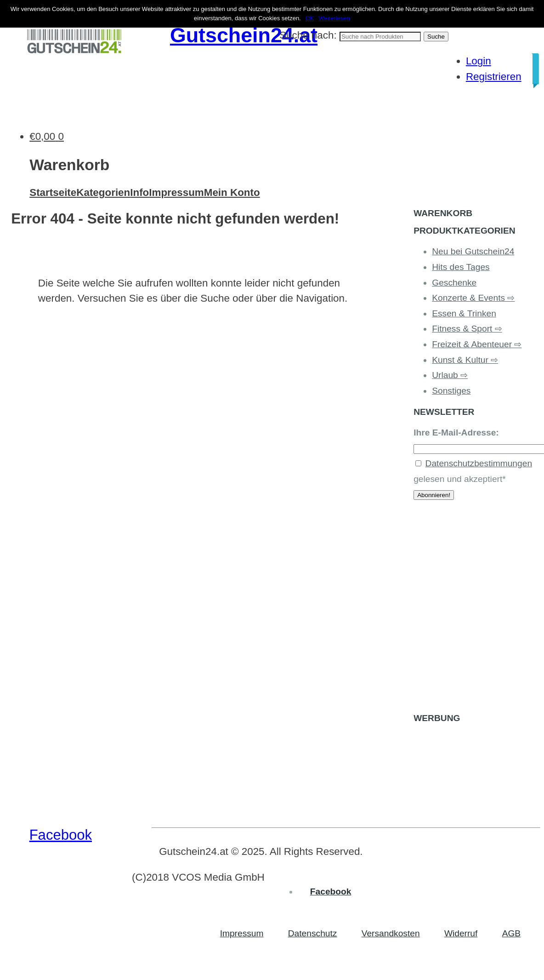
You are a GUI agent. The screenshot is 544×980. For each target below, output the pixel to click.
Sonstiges (451, 391)
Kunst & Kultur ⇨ (465, 360)
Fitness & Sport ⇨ (467, 329)
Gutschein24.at (244, 35)
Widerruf (461, 933)
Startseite (53, 192)
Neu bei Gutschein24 (473, 251)
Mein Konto (232, 192)
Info (139, 192)
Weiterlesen (334, 18)
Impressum (176, 192)
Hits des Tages (461, 267)
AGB (512, 933)
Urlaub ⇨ (450, 375)
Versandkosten (391, 933)
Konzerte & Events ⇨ (473, 298)
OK (310, 18)
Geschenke (454, 283)
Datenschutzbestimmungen (479, 463)
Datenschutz (313, 933)
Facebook (61, 835)
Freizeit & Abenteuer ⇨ (477, 344)
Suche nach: (308, 35)
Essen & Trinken (464, 313)
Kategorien (103, 192)
